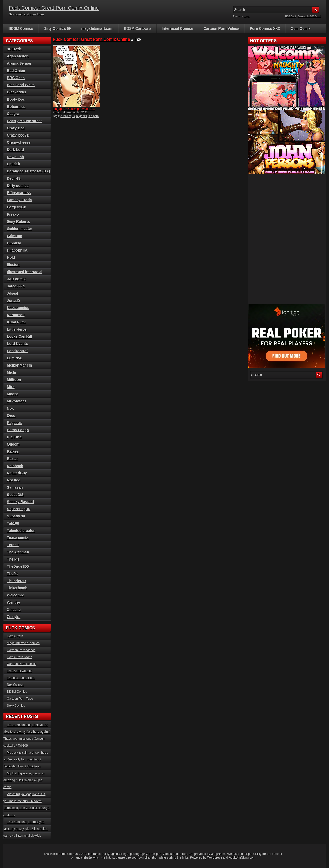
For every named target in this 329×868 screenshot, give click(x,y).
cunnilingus (67, 116)
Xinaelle (14, 610)
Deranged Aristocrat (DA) (29, 171)
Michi (12, 372)
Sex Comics (15, 685)
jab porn (94, 116)
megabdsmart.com (97, 28)
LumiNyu (15, 358)
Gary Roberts (18, 221)
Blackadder (17, 92)
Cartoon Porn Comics (22, 664)
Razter (12, 459)
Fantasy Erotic (19, 200)
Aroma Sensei (19, 63)
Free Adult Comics (20, 671)
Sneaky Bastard (20, 502)
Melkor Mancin (19, 365)
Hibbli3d (14, 243)
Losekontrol (17, 351)
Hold (11, 257)
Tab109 (13, 523)
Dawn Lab (15, 157)
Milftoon (14, 380)
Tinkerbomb (17, 588)
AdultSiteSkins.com (242, 857)
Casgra (13, 114)
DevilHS (14, 178)
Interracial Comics (177, 28)
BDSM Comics (21, 28)
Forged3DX (17, 207)
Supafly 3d (16, 516)
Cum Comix (301, 28)
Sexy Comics (16, 706)
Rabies (13, 451)
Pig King (14, 437)
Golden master (20, 229)
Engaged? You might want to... (74, 109)
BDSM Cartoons (138, 28)
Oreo (11, 416)
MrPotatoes (17, 401)
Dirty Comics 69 (57, 28)
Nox (10, 408)
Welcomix (15, 595)
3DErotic (14, 49)
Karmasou (16, 315)
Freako (13, 214)
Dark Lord (15, 150)
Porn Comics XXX (265, 28)
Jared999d (16, 286)
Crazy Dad (16, 128)
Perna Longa (18, 430)
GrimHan (15, 236)
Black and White (21, 85)
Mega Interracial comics (23, 643)
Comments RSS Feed (309, 16)
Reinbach (15, 466)
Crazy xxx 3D (18, 135)
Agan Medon (18, 56)
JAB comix (16, 279)
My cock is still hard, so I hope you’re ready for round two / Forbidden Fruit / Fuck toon (26, 759)
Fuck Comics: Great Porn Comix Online (54, 8)
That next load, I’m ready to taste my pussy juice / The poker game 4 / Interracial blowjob (25, 829)
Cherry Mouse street (24, 121)
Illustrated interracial (25, 272)
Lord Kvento (17, 344)
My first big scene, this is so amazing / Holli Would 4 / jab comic (24, 780)
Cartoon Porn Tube (20, 699)
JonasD (13, 301)
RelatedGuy (17, 473)
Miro (11, 387)
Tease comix (18, 538)
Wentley (14, 602)
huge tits (82, 116)
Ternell (13, 545)
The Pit (13, 559)
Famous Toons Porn (21, 678)
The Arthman (18, 552)
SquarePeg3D (19, 509)
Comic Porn (15, 636)
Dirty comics (18, 186)
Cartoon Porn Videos (221, 28)
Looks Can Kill (19, 336)
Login (246, 16)
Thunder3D (16, 581)
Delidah (13, 164)
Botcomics (16, 107)
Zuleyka (14, 617)
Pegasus (14, 423)
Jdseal (13, 293)
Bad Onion (16, 71)
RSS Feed (291, 16)
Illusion (13, 265)
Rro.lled (14, 480)
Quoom (13, 444)
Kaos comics (18, 308)
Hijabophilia (17, 250)
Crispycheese (19, 142)
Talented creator (21, 531)
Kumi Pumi (16, 322)
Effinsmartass (19, 193)
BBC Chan (16, 78)
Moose (13, 394)
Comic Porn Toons (20, 657)
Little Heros (17, 329)
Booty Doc (16, 99)
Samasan (15, 487)
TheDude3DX (18, 566)
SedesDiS (15, 495)
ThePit (12, 574)
